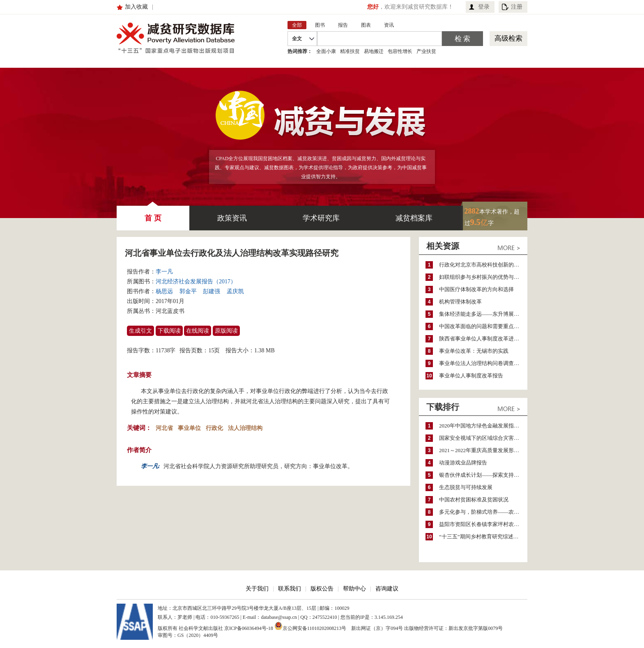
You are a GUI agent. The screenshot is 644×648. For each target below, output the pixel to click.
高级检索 (508, 38)
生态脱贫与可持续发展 (466, 487)
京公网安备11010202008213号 (310, 626)
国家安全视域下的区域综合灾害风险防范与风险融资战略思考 (483, 438)
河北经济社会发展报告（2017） (196, 281)
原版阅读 (226, 331)
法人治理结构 (245, 428)
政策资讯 (232, 218)
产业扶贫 (426, 51)
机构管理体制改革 (460, 302)
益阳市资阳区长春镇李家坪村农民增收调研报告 (483, 524)
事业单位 (189, 428)
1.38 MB (264, 350)
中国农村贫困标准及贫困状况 (474, 500)
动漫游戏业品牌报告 (463, 463)
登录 (484, 7)
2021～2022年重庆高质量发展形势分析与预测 (483, 450)
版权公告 (322, 589)
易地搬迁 (374, 51)
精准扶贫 (350, 51)
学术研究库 (321, 218)
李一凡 (164, 272)
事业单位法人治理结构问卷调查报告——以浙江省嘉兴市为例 (483, 363)
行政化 (214, 428)
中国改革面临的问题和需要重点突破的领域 (483, 326)
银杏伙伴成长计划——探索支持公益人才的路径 (483, 475)
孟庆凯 (235, 291)
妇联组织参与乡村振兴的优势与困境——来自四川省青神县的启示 (483, 277)
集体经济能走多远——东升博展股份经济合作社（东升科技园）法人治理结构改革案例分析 (483, 314)
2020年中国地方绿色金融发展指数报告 (483, 426)
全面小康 (326, 51)
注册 (517, 7)
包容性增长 (400, 51)
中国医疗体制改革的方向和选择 (476, 289)
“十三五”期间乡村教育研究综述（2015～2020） (483, 537)
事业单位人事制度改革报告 (471, 376)
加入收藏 (136, 7)
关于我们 (257, 589)
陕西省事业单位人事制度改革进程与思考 (483, 339)
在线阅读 (198, 331)
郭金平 (188, 291)
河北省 (164, 428)
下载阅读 (169, 331)
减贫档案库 (414, 218)
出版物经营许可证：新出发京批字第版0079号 (453, 628)
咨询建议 (387, 589)
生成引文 (140, 331)
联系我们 (290, 589)
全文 (297, 39)
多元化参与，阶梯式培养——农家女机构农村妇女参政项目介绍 (483, 512)
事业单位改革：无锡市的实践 (474, 351)
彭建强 (212, 291)
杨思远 (164, 291)
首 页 (153, 214)
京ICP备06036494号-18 (249, 628)
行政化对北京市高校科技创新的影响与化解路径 (483, 265)
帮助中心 (354, 589)
